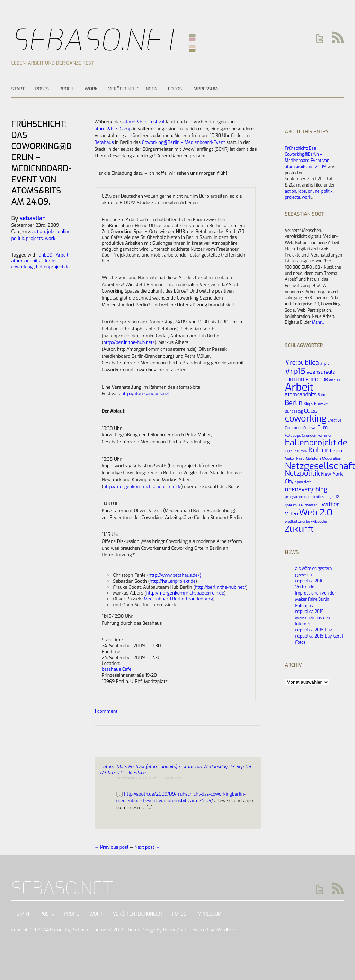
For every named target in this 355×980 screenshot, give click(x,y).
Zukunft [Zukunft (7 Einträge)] (299, 529)
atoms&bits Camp (113, 129)
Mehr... (318, 322)
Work (91, 89)
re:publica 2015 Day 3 (316, 630)
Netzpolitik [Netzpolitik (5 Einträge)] (303, 473)
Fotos (175, 89)
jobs (302, 191)
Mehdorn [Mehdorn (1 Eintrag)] (313, 458)
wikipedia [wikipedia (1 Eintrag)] (319, 521)
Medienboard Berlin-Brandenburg (178, 599)
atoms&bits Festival (144, 122)
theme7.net (174, 930)
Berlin (49, 261)
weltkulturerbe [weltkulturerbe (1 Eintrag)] (298, 521)
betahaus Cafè (117, 669)
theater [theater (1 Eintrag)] (311, 505)
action (291, 191)
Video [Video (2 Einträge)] (292, 514)
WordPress (227, 930)
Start (18, 89)
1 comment (106, 711)
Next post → (147, 847)
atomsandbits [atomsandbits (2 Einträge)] (301, 394)
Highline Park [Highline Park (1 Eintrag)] (296, 451)
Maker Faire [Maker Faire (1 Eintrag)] (295, 458)
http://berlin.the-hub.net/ (129, 342)
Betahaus (104, 142)
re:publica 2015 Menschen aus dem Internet (314, 618)
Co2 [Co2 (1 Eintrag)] (314, 411)
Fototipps (304, 606)
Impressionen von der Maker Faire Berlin (316, 596)
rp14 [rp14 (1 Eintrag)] (289, 505)
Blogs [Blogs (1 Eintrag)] (308, 404)
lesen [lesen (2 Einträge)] (336, 451)
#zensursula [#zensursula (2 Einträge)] (321, 372)
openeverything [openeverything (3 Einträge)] (306, 489)
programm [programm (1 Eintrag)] (294, 497)
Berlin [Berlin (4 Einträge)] (294, 403)
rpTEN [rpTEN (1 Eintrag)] (298, 505)
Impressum (205, 89)
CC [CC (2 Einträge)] (307, 411)
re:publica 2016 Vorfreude (310, 584)
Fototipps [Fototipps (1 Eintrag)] (293, 435)
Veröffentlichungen (133, 89)
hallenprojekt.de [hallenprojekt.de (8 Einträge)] (316, 443)
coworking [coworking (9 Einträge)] (306, 418)
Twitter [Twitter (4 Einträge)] (329, 504)
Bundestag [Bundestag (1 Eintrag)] (294, 411)
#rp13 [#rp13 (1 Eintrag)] (325, 363)
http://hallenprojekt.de (172, 581)
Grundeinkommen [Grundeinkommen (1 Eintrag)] (317, 435)
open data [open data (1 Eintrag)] (303, 482)
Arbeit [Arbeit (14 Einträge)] (299, 387)
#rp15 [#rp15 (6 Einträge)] (295, 371)
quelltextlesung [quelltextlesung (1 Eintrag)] (318, 497)
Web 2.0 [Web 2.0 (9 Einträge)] (316, 512)
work (307, 197)
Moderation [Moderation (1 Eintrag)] (332, 458)
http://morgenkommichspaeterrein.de (142, 487)
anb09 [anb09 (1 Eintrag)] (335, 380)
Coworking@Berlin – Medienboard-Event (184, 142)
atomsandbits (26, 261)
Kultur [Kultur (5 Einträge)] (318, 450)
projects (293, 197)
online (314, 191)
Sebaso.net (96, 40)
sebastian (33, 218)
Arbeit (62, 255)
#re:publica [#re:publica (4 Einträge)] (302, 362)
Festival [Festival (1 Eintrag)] (310, 428)
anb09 (46, 255)
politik (327, 191)
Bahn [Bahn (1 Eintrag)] (322, 395)
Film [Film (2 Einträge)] (323, 427)
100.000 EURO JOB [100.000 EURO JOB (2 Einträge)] (307, 380)
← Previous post (112, 847)
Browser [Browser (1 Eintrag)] (321, 404)
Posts (42, 89)
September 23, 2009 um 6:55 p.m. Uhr (149, 778)
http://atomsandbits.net (145, 394)
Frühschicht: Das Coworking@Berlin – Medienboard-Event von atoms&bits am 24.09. (307, 158)
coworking (22, 267)
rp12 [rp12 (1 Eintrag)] (335, 497)
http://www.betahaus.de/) (175, 575)
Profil (67, 89)
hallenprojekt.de (53, 267)
